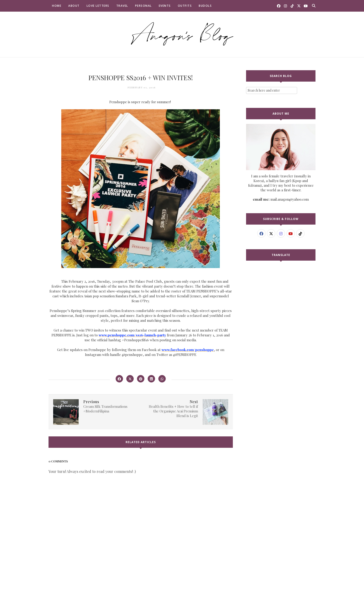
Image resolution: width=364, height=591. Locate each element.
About (74, 6)
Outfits (185, 6)
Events (165, 6)
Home (57, 6)
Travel (122, 6)
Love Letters (98, 6)
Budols (205, 6)
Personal (143, 6)
